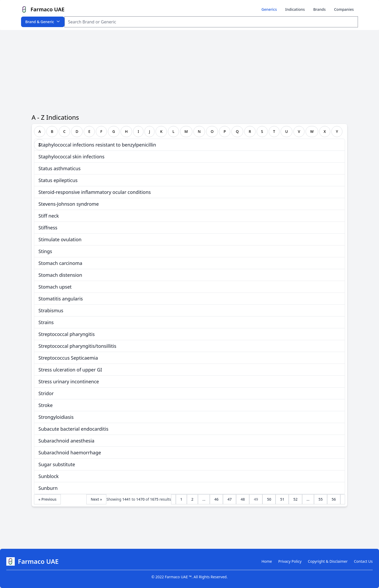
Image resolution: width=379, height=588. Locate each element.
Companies (344, 9)
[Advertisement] (189, 69)
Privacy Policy (290, 561)
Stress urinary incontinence (69, 381)
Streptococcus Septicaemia (68, 358)
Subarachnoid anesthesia (66, 441)
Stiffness (48, 228)
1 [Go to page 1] (181, 499)
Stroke (46, 405)
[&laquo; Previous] (173, 499)
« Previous (47, 499)
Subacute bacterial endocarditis (73, 429)
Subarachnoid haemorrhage (70, 453)
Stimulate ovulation (60, 239)
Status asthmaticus (59, 168)
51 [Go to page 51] (282, 499)
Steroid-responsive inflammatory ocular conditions (95, 192)
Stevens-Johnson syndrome (69, 204)
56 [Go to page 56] (334, 499)
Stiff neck (49, 216)
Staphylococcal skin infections (71, 157)
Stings (45, 251)
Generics (269, 9)
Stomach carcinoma (60, 263)
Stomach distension (60, 275)
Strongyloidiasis (56, 417)
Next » (96, 499)
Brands (319, 9)
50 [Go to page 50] (269, 499)
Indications (295, 9)
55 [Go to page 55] (321, 499)
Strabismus (51, 310)
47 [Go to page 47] (230, 499)
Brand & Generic (43, 22)
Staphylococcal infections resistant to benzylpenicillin (97, 145)
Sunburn (48, 488)
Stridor (46, 393)
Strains (46, 322)
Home (267, 561)
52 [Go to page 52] (295, 499)
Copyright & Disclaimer (328, 561)
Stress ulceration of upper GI (70, 370)
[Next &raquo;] (343, 499)
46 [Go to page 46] (216, 499)
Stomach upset (55, 287)
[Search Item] (211, 22)
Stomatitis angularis (61, 299)
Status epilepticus (58, 180)
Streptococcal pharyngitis (67, 334)
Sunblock (49, 476)
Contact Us (363, 561)
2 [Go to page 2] (192, 499)
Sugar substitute (57, 464)
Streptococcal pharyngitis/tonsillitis (77, 346)
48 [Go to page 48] (243, 499)
